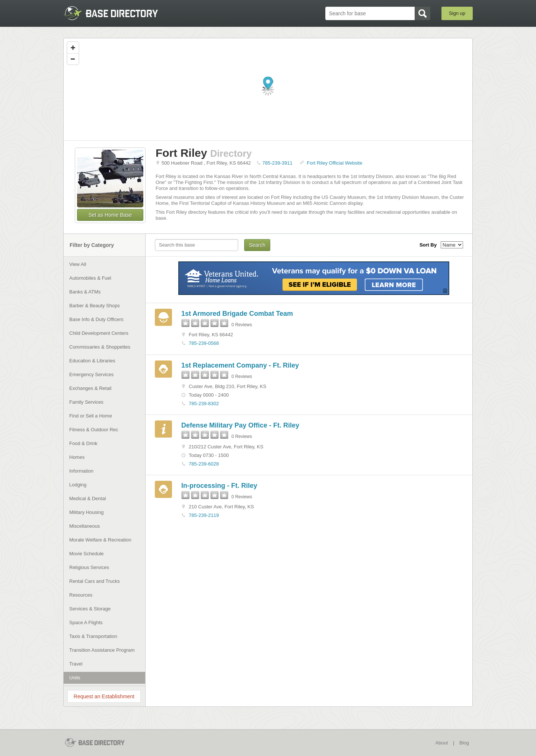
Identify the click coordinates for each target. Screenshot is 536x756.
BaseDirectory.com (118, 13)
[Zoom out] (73, 59)
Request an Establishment (104, 696)
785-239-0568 (204, 343)
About (441, 743)
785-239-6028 (204, 464)
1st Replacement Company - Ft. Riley (240, 365)
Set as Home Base (110, 215)
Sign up (457, 13)
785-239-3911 (277, 163)
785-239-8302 (204, 404)
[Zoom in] (73, 48)
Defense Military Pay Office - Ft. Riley (240, 425)
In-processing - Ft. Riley (219, 486)
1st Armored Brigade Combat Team (237, 314)
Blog (464, 743)
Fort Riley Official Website (334, 163)
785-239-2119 (204, 515)
